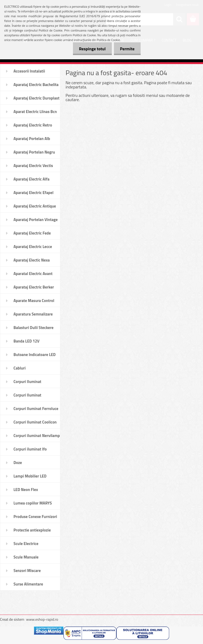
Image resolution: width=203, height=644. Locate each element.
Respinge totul (91, 49)
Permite (127, 49)
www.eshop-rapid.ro (42, 619)
